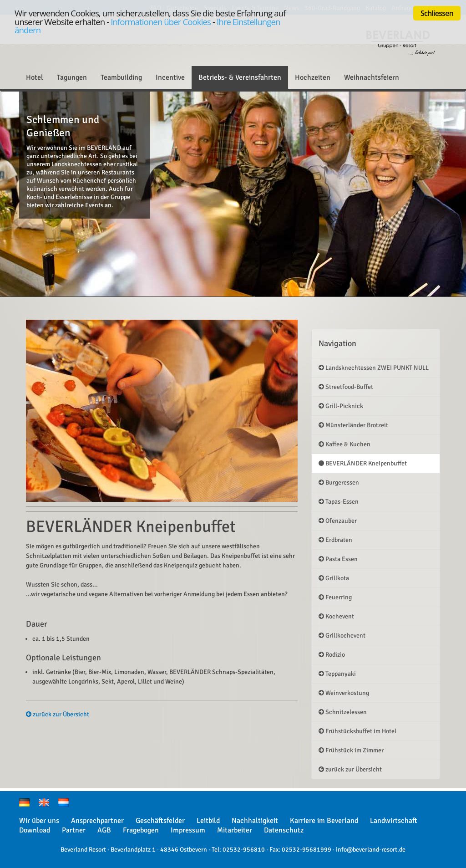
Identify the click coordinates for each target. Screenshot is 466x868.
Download (35, 830)
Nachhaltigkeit (255, 821)
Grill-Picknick (341, 406)
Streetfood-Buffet (346, 387)
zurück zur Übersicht (58, 714)
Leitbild (208, 821)
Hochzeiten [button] (313, 77)
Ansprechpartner (97, 821)
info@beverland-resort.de (371, 850)
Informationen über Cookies (161, 22)
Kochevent (336, 616)
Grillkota (334, 578)
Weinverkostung (344, 693)
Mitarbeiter (235, 830)
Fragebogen (141, 830)
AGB (104, 830)
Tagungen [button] (72, 77)
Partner (74, 830)
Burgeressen (339, 483)
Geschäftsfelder (160, 821)
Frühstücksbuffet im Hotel (357, 731)
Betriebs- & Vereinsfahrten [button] (240, 77)
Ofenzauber (338, 521)
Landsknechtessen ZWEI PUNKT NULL (374, 368)
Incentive (170, 77)
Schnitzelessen (343, 712)
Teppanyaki (337, 674)
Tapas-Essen (339, 502)
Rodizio (332, 655)
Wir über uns (39, 821)
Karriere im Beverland (324, 821)
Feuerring (335, 597)
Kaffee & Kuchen (344, 444)
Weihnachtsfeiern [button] (372, 77)
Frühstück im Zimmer (351, 750)
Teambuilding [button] (121, 77)
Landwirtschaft (394, 821)
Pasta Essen (338, 559)
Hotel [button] (35, 77)
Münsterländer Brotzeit (353, 425)
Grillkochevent (342, 636)
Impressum (188, 830)
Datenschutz (284, 830)
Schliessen (437, 13)
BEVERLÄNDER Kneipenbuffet (363, 463)
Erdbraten (335, 540)
